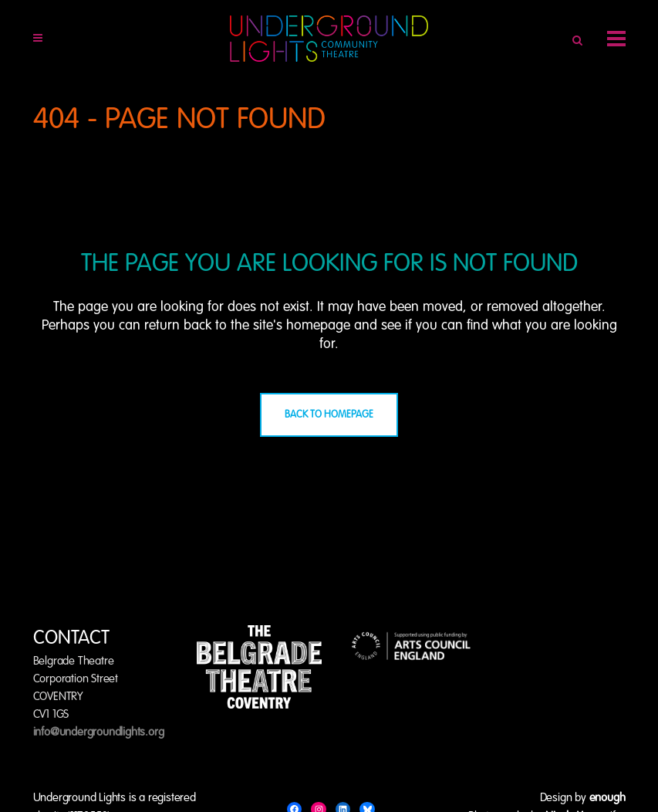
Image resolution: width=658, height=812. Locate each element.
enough (607, 798)
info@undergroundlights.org (99, 732)
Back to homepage (329, 415)
